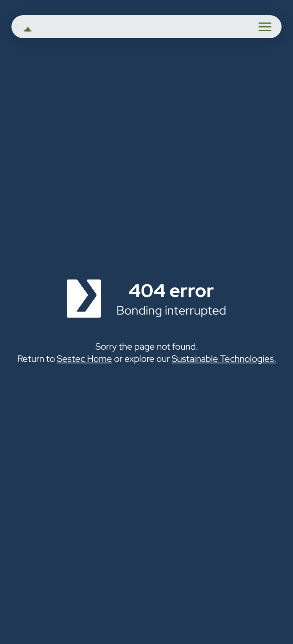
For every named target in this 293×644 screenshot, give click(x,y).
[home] (43, 28)
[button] (265, 27)
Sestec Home (85, 359)
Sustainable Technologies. (224, 359)
